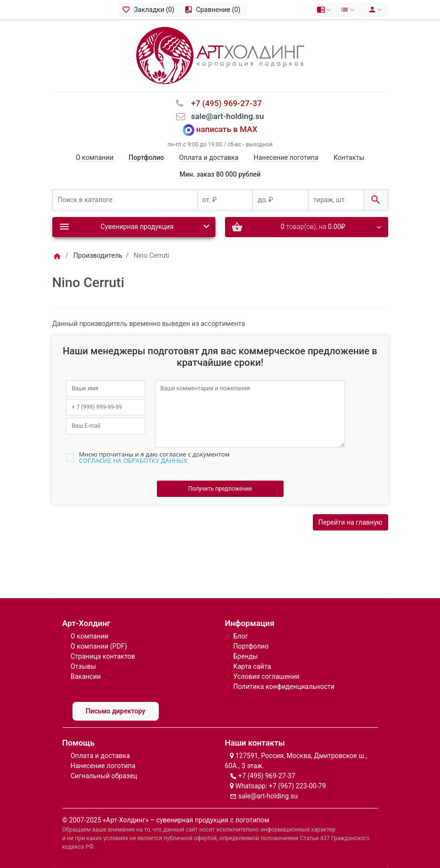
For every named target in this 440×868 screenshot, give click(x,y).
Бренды (246, 656)
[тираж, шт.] (336, 200)
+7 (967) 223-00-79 (297, 786)
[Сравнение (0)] (214, 10)
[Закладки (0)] (150, 10)
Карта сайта (252, 666)
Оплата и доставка (209, 157)
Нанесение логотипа (286, 157)
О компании (95, 157)
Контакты (349, 157)
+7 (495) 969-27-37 (267, 776)
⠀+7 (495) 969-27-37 (223, 103)
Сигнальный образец (104, 776)
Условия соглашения (266, 676)
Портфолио (251, 646)
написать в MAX (227, 129)
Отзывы (83, 666)
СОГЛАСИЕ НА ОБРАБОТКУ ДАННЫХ (133, 460)
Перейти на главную (350, 522)
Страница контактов (103, 656)
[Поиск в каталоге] (125, 200)
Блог (241, 636)
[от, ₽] (225, 200)
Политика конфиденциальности (284, 687)
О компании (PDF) (99, 646)
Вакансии (86, 676)
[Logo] (220, 55)
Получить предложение (220, 489)
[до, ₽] (280, 200)
